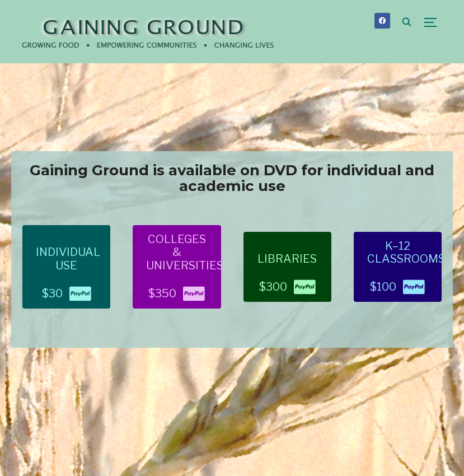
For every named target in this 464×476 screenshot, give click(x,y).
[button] (66, 267)
